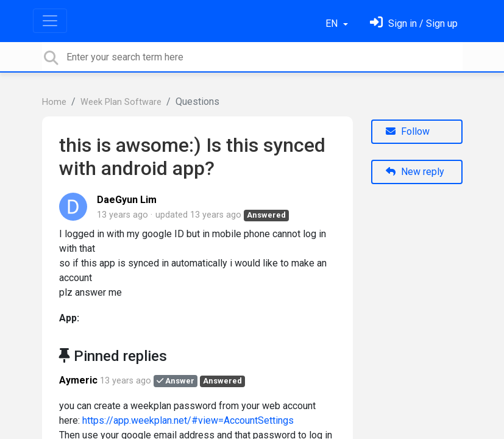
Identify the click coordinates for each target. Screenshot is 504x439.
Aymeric (78, 380)
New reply (415, 172)
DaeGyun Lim (127, 200)
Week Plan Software (121, 102)
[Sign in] (414, 23)
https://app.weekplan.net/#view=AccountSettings (188, 420)
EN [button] (333, 23)
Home (54, 102)
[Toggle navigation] (50, 21)
